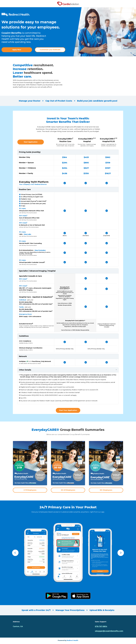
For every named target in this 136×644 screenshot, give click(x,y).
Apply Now (17, 50)
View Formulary (40, 250)
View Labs (27, 234)
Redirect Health (72, 640)
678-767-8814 (101, 626)
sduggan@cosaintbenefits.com (109, 631)
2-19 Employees (30, 490)
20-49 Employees (68, 490)
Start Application (31, 142)
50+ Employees (106, 490)
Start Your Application (68, 410)
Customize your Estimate (50, 50)
